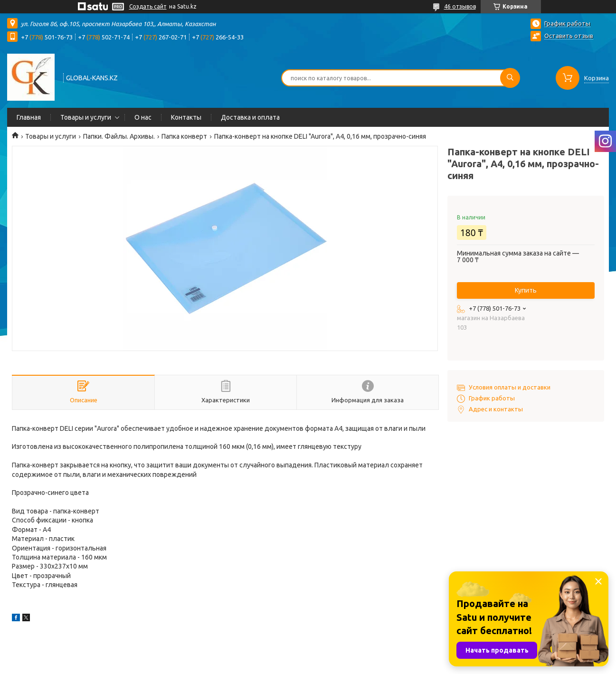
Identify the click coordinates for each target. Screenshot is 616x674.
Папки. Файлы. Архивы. (119, 136)
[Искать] (510, 78)
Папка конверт (184, 136)
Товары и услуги (86, 117)
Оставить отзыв (569, 36)
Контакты (186, 117)
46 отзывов (460, 6)
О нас (143, 117)
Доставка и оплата (250, 117)
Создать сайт (148, 6)
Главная (29, 117)
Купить (526, 290)
